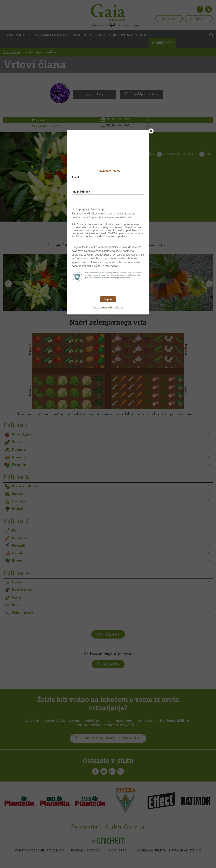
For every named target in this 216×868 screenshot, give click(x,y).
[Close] (151, 131)
